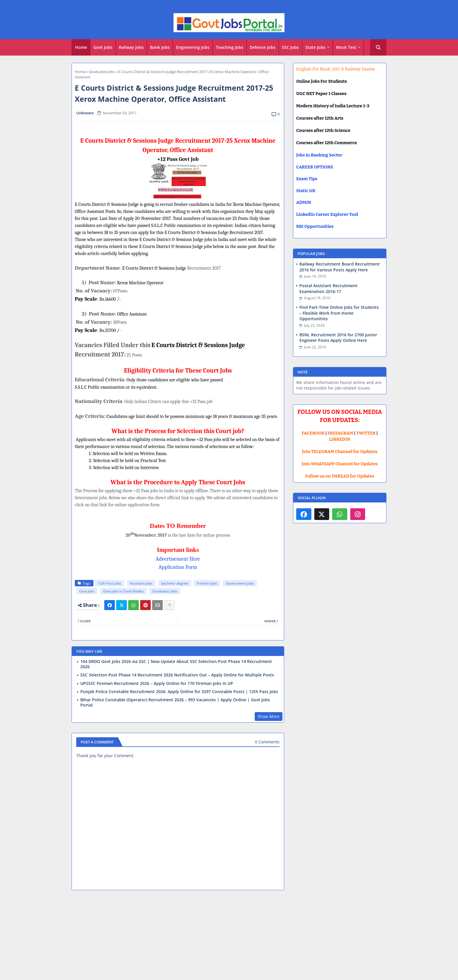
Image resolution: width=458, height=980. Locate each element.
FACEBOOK (313, 433)
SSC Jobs (290, 47)
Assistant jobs (141, 583)
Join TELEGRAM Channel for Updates (340, 452)
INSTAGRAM (341, 433)
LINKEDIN (340, 439)
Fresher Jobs (207, 583)
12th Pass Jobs (110, 583)
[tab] (81, 47)
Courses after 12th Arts (320, 118)
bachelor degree (175, 583)
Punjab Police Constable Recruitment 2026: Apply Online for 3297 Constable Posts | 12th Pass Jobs (179, 692)
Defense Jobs (263, 47)
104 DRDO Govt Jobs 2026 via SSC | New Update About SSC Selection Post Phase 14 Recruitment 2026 (176, 664)
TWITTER (366, 433)
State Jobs (315, 47)
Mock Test (346, 47)
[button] (378, 47)
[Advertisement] (229, 937)
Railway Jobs (131, 47)
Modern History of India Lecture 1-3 (333, 106)
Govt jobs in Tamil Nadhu (123, 591)
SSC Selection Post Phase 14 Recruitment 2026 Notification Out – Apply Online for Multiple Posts (177, 675)
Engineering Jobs (193, 47)
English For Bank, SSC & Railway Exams (336, 69)
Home (81, 47)
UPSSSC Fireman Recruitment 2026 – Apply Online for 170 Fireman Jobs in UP (157, 683)
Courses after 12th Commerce (327, 143)
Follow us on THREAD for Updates (340, 476)
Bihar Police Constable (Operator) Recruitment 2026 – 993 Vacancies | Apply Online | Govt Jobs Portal (175, 702)
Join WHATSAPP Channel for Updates (340, 464)
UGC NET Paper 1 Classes (321, 94)
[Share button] (169, 605)
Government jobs (240, 583)
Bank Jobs (160, 47)
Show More (269, 716)
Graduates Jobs (102, 72)
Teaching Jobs (230, 47)
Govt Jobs (103, 47)
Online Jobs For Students (322, 81)
